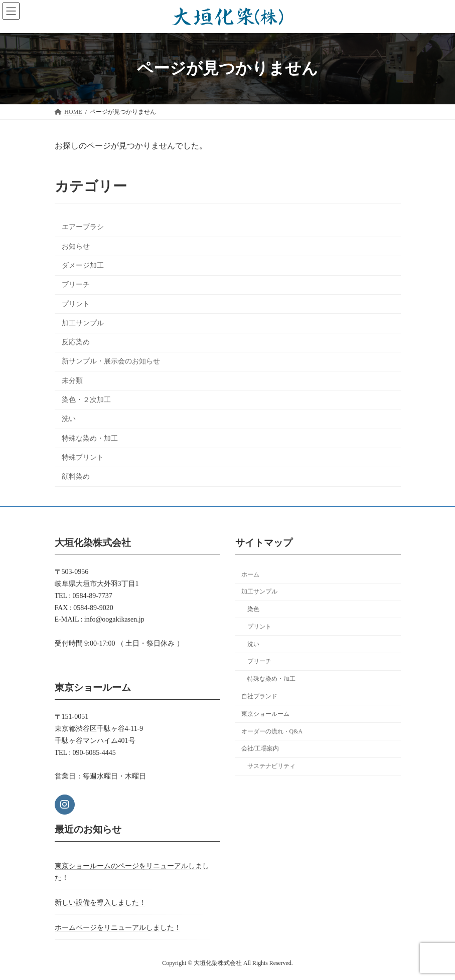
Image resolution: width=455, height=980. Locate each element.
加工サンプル (82, 323)
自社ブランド (259, 696)
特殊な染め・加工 (89, 438)
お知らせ (75, 246)
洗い (68, 419)
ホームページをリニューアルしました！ (118, 928)
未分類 (72, 381)
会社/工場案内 (260, 749)
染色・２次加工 (86, 400)
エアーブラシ (82, 227)
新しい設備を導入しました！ (100, 903)
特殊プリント (82, 457)
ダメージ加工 (82, 265)
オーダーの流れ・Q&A (272, 731)
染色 (253, 609)
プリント (75, 304)
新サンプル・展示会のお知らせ (110, 362)
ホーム (250, 574)
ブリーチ (75, 284)
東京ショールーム (265, 714)
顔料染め (75, 476)
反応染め (75, 342)
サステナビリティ (271, 766)
